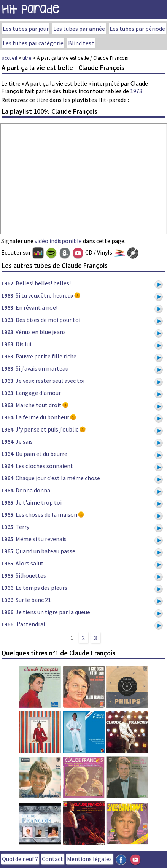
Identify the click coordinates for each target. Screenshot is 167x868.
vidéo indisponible (58, 241)
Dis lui (23, 344)
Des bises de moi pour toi (48, 320)
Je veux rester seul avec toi (50, 381)
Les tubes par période (137, 29)
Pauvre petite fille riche (46, 356)
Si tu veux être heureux (45, 295)
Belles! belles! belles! (43, 283)
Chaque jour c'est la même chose (58, 478)
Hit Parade (30, 9)
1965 (7, 502)
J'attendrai (30, 624)
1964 (7, 417)
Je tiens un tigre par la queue (53, 612)
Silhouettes (31, 575)
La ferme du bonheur (42, 417)
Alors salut (30, 563)
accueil (10, 58)
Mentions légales (89, 859)
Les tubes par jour (26, 29)
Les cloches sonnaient (44, 466)
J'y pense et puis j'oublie (47, 429)
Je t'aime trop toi (39, 502)
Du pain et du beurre (41, 454)
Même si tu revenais (41, 539)
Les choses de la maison (46, 514)
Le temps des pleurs (41, 588)
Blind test (81, 43)
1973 (136, 91)
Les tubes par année (79, 29)
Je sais (24, 441)
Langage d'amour (38, 393)
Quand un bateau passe (45, 551)
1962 (7, 283)
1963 (7, 295)
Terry (22, 527)
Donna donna (33, 490)
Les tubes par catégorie (33, 43)
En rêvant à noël (37, 307)
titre (27, 58)
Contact (52, 859)
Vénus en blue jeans (41, 332)
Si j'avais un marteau (42, 368)
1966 (7, 588)
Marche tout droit (39, 405)
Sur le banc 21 (33, 600)
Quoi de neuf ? (20, 859)
